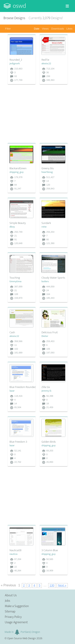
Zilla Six (46, 387)
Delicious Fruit (50, 332)
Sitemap (10, 612)
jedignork (15, 64)
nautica (14, 554)
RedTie (45, 60)
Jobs (7, 601)
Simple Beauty (18, 223)
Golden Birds (49, 442)
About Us (11, 595)
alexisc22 (46, 64)
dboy (12, 227)
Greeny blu (48, 168)
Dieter (45, 336)
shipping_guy (17, 172)
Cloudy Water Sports (53, 278)
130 (52, 585)
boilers (45, 281)
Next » (62, 585)
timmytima (16, 281)
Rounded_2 (16, 60)
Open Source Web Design (21, 638)
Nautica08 (15, 550)
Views (45, 29)
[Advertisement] (38, 114)
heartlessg (47, 172)
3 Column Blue (50, 550)
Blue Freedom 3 (18, 442)
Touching (15, 278)
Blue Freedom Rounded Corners (28, 387)
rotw (44, 227)
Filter (8, 29)
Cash (12, 332)
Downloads (57, 29)
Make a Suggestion (17, 606)
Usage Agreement (16, 622)
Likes (69, 29)
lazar (12, 391)
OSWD (19, 6)
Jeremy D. (47, 391)
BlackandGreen (18, 168)
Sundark (46, 223)
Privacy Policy (13, 617)
